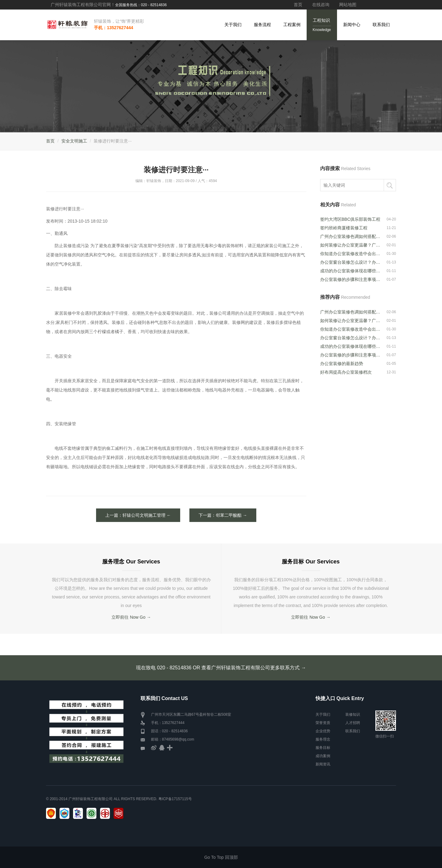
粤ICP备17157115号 (175, 799)
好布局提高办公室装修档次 (346, 372)
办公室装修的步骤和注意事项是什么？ (351, 279)
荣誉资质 (323, 723)
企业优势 (323, 731)
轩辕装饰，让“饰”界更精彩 (119, 21)
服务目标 (323, 748)
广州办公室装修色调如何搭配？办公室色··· (351, 236)
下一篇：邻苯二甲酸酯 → (223, 515)
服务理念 (323, 739)
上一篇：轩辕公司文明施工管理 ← (138, 515)
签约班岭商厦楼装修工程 (344, 228)
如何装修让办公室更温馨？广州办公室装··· (351, 245)
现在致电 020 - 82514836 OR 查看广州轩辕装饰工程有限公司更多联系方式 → (221, 668)
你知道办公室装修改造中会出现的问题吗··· (351, 254)
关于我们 (233, 25)
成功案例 (323, 756)
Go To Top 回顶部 (221, 857)
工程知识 (322, 25)
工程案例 (292, 25)
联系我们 (381, 25)
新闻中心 (352, 25)
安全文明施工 (74, 141)
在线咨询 (321, 5)
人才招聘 (353, 723)
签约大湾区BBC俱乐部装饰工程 (350, 219)
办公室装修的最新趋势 (342, 364)
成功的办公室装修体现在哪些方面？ (351, 271)
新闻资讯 (323, 764)
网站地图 (348, 5)
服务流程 (262, 25)
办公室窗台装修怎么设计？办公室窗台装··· (351, 262)
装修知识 (353, 714)
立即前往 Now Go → (131, 617)
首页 (298, 5)
